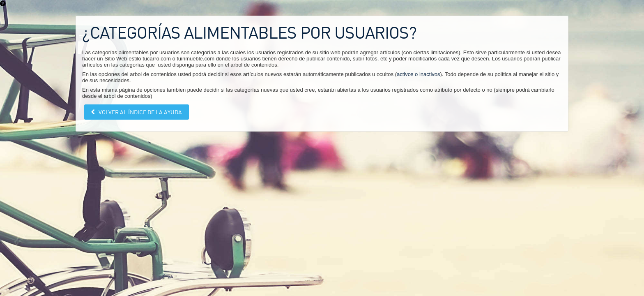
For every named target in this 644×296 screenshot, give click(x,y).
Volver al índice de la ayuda (140, 112)
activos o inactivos (419, 74)
